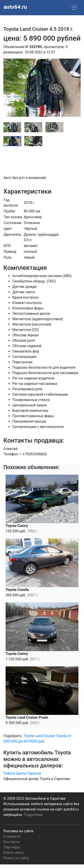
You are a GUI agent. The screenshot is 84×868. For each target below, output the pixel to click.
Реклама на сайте (18, 831)
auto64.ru (15, 7)
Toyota (61, 736)
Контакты (12, 842)
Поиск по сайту (16, 858)
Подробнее (33, 815)
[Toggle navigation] (74, 8)
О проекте (12, 836)
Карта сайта (13, 853)
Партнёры (12, 847)
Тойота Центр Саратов (22, 773)
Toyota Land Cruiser (39, 736)
